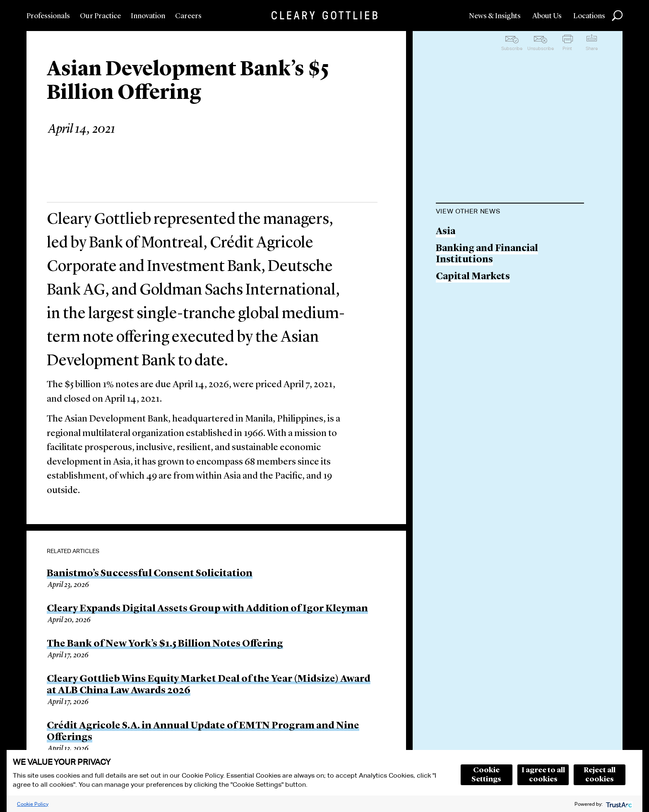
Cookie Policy (33, 804)
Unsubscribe (541, 48)
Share (592, 48)
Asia (446, 232)
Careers (188, 16)
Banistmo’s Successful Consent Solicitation (150, 574)
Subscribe (512, 48)
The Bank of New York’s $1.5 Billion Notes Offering (165, 644)
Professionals (48, 16)
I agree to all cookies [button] (543, 775)
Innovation (148, 16)
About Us (547, 16)
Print (567, 48)
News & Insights (495, 16)
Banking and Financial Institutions (487, 255)
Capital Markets (473, 277)
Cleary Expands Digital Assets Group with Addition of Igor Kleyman (207, 609)
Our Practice (100, 16)
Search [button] (617, 16)
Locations (589, 16)
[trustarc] (618, 804)
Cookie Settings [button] (486, 775)
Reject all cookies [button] (600, 775)
